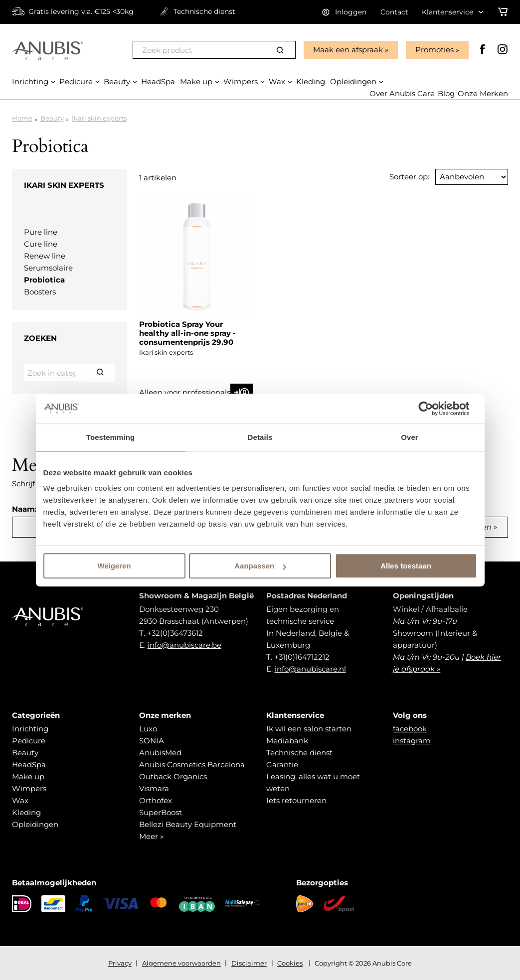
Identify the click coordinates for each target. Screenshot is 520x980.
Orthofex (156, 800)
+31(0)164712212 (302, 657)
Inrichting (30, 729)
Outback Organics (173, 776)
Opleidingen (35, 824)
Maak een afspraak (348, 50)
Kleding (26, 812)
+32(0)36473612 (175, 633)
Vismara (154, 788)
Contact (394, 12)
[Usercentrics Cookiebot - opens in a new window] (433, 409)
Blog (446, 94)
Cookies (290, 963)
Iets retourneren (296, 800)
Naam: (24, 509)
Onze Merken (483, 94)
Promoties (434, 50)
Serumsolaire (48, 268)
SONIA (152, 741)
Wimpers (29, 788)
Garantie (282, 765)
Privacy (120, 963)
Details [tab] (260, 437)
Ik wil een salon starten (309, 729)
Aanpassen (260, 566)
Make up (28, 776)
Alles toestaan (406, 566)
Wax (20, 800)
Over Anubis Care (402, 94)
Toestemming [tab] (111, 437)
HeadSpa (29, 765)
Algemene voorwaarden (181, 963)
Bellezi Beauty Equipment (188, 824)
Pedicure (29, 741)
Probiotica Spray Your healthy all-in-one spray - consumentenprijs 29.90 (187, 333)
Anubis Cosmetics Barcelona (192, 765)
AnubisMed (160, 753)
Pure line (41, 232)
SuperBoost (161, 812)
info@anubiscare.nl (310, 669)
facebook (410, 729)
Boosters (40, 292)
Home (22, 118)
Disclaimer (249, 963)
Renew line (45, 256)
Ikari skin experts (99, 118)
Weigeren (114, 566)
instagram (412, 741)
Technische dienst (299, 753)
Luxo (148, 729)
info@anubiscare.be (184, 645)
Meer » (151, 836)
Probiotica (44, 280)
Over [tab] (410, 437)
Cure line (41, 244)
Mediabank (287, 741)
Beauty (52, 118)
